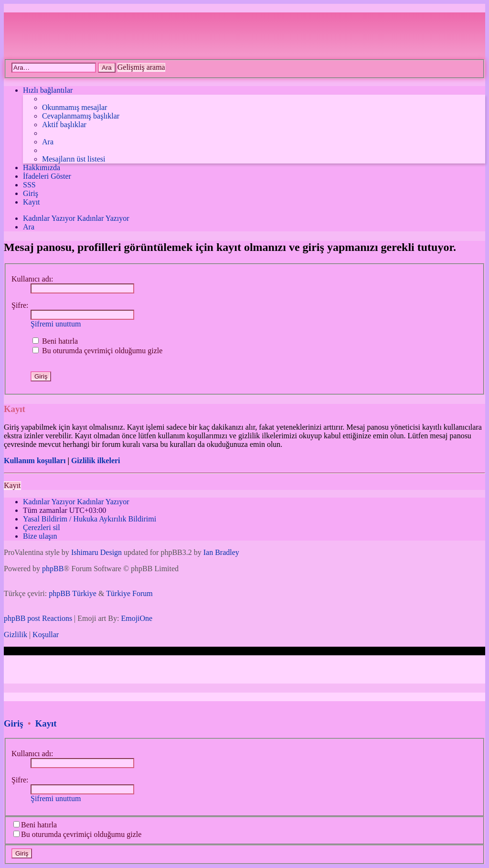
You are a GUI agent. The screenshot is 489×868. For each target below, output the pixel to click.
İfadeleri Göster (47, 176)
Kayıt (12, 485)
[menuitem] (74, 108)
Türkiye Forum (129, 593)
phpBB (53, 569)
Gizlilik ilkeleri (96, 461)
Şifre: (20, 305)
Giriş (14, 723)
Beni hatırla (55, 341)
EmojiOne (137, 618)
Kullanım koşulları (35, 461)
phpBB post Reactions (38, 618)
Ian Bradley (221, 552)
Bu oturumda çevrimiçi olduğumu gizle (97, 351)
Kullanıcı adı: (32, 279)
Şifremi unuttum (56, 324)
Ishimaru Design (96, 552)
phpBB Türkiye (73, 593)
